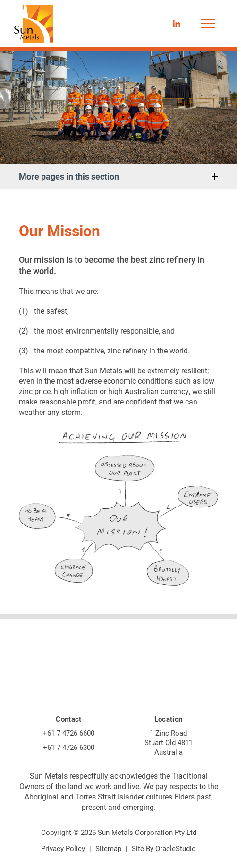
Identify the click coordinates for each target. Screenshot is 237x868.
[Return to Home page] (34, 25)
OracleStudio (176, 848)
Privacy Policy (63, 848)
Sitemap (108, 848)
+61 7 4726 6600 (69, 733)
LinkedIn (177, 21)
